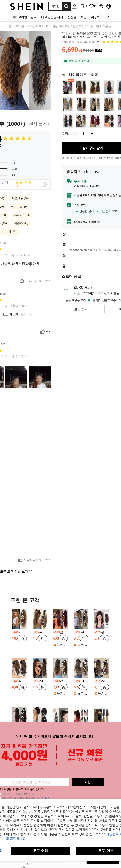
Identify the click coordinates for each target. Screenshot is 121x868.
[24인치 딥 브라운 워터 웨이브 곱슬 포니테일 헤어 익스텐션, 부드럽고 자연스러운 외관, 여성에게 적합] (81, 619)
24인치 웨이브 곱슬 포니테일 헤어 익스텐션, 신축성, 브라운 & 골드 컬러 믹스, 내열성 (81, 681)
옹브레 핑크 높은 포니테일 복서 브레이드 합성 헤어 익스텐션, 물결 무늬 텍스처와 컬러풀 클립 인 (102, 632)
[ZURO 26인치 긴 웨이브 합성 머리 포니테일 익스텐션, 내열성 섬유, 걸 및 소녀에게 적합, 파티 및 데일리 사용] (19, 717)
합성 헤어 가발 (61, 26)
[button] (55, 6)
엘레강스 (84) (22, 215)
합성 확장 (79, 26)
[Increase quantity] (92, 137)
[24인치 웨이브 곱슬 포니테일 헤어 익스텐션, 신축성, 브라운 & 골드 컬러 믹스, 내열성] (81, 668)
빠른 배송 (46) (20, 198)
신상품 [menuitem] (72, 17)
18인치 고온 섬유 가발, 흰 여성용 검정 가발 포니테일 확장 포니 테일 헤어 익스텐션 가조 (60, 730)
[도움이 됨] (22, 281)
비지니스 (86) (19, 207)
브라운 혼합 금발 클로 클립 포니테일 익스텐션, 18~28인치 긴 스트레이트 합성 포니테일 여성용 (40, 632)
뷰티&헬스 (21, 26)
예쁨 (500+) (21, 223)
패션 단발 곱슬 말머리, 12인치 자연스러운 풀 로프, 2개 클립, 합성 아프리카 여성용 (40, 730)
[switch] (44, 184)
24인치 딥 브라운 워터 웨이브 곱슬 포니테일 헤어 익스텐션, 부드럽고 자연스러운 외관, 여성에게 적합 (81, 632)
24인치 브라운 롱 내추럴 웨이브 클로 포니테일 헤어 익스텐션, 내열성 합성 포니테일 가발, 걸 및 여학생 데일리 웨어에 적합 (60, 681)
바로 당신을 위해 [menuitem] (52, 17)
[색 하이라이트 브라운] (80, 75)
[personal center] (74, 6)
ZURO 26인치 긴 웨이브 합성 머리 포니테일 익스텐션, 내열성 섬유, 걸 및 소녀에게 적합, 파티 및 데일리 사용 (19, 730)
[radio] (68, 87)
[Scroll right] (108, 17)
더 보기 (60, 770)
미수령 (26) (10, 231)
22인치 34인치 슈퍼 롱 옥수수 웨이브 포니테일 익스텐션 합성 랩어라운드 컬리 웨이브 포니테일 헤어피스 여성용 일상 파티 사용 (102, 730)
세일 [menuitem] (84, 17)
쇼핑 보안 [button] (80, 208)
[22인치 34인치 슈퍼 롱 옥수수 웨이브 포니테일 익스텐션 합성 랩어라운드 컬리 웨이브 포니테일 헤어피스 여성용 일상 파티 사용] (102, 717)
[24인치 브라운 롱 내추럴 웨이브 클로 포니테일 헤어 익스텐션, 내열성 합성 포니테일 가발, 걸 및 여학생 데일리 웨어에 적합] (60, 668)
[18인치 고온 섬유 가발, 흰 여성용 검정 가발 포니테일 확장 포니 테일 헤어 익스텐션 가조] (60, 717)
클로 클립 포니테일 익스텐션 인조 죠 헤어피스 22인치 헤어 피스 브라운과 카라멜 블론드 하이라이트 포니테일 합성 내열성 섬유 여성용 (19, 681)
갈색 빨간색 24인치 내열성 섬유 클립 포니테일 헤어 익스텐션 (60, 632)
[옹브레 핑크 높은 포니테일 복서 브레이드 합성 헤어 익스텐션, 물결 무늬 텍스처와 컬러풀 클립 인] (102, 619)
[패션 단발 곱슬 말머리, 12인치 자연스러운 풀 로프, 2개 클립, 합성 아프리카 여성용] (40, 717)
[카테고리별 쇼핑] (25, 17)
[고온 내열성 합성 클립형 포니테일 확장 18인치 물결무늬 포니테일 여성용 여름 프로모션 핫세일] (81, 717)
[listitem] (19, 630)
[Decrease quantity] (75, 137)
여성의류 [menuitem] (97, 17)
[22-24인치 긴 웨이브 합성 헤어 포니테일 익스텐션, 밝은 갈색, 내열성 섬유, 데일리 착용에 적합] (102, 668)
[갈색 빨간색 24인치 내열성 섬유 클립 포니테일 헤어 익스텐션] (60, 619)
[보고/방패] (48, 281)
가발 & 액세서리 (40, 26)
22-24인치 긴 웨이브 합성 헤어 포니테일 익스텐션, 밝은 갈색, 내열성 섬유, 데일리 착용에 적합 (102, 681)
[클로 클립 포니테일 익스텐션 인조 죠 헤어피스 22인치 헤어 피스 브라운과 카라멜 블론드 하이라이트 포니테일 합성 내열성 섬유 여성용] (19, 668)
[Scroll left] (103, 17)
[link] (83, 6)
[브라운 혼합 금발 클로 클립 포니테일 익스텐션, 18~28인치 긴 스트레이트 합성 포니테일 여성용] (40, 619)
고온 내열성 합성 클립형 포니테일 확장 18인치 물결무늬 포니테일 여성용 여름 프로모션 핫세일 (81, 730)
